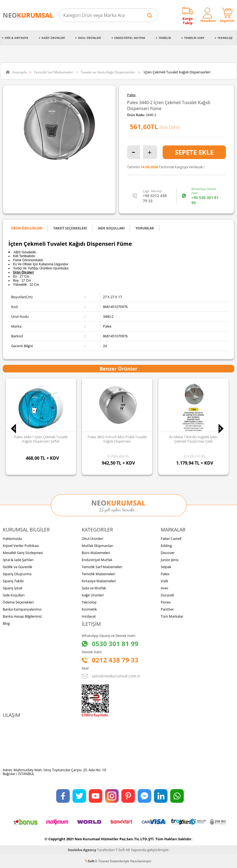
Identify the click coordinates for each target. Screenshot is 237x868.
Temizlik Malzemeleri (98, 574)
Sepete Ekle (194, 152)
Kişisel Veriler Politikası (21, 546)
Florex (166, 602)
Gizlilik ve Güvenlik (18, 567)
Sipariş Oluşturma (17, 574)
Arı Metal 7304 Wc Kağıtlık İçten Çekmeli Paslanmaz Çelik (193, 439)
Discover (168, 553)
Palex (131, 95)
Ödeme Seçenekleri (18, 602)
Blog (6, 623)
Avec (165, 588)
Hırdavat (89, 616)
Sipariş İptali (12, 588)
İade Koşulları (14, 595)
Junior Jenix (170, 560)
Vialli (164, 581)
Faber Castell (171, 539)
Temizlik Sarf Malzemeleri (102, 567)
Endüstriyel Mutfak (130, 38)
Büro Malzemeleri (96, 553)
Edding (166, 546)
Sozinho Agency (82, 850)
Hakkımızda (12, 539)
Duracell (167, 595)
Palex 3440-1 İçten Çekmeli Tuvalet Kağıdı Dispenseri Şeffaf (41, 439)
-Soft (90, 861)
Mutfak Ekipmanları (97, 546)
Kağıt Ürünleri (53, 38)
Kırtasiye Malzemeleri (99, 581)
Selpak (166, 567)
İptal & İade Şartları (18, 560)
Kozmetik (89, 609)
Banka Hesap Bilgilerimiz (22, 616)
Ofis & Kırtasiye (16, 38)
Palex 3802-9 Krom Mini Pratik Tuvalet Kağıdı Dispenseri (117, 439)
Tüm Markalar (172, 616)
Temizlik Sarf (194, 38)
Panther (167, 609)
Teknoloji (225, 38)
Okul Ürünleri (89, 38)
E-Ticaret (102, 861)
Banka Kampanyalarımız (22, 609)
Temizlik (165, 38)
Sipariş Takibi (13, 581)
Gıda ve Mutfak (94, 588)
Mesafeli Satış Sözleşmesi (23, 553)
